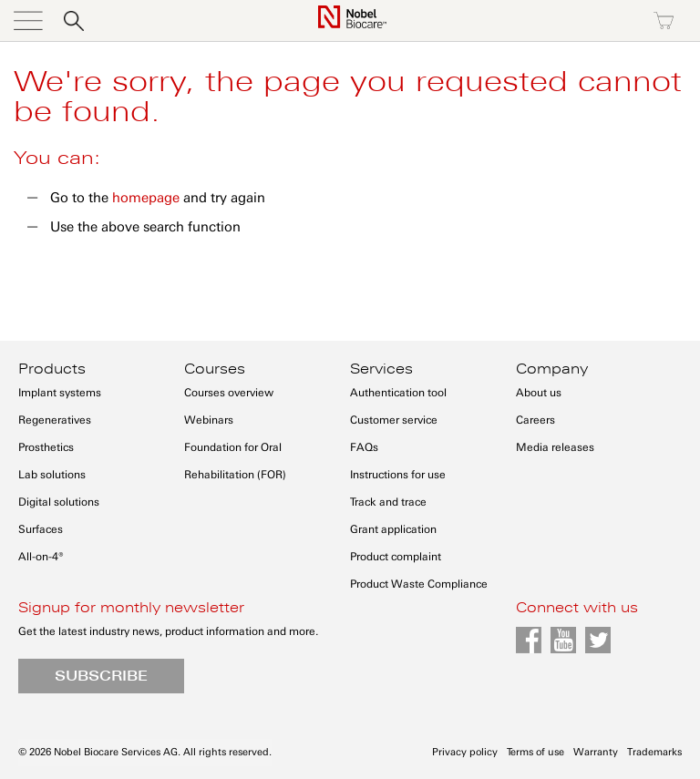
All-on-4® (41, 557)
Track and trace (388, 502)
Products (52, 369)
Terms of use (535, 752)
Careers (535, 420)
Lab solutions (52, 475)
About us (539, 393)
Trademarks (654, 752)
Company (552, 369)
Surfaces (41, 529)
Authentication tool (398, 393)
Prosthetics (46, 447)
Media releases (555, 447)
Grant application (393, 529)
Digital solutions (59, 502)
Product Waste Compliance (419, 584)
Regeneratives (55, 420)
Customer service (394, 420)
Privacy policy (465, 752)
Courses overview (229, 393)
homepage (146, 198)
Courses (215, 369)
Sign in (507, 21)
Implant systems (60, 393)
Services (381, 369)
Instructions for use (398, 475)
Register (585, 21)
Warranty (596, 752)
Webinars (209, 420)
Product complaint (396, 557)
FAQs (364, 447)
